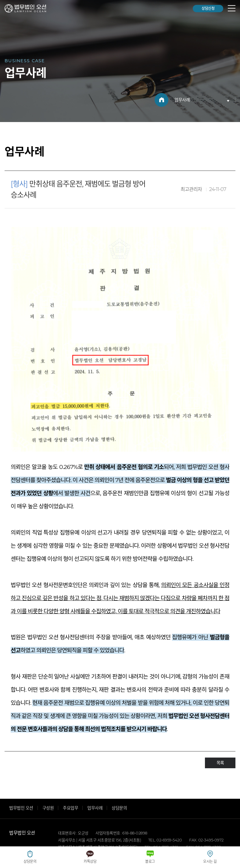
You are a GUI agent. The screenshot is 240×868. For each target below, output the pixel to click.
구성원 (48, 771)
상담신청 (208, 8)
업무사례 (95, 771)
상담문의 (119, 771)
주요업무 (70, 771)
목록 (220, 726)
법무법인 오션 (25, 8)
